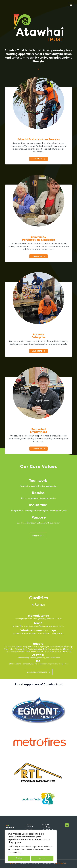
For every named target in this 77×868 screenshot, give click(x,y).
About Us (29, 827)
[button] (38, 159)
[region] (31, 847)
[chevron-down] (38, 68)
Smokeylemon (61, 863)
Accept (42, 858)
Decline (19, 858)
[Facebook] (67, 825)
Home (29, 824)
